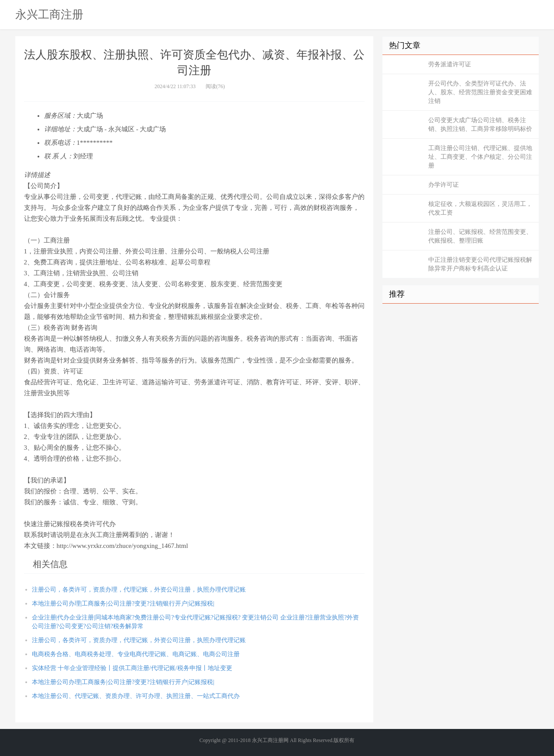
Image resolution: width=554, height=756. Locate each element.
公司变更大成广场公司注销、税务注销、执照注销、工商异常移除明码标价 (480, 125)
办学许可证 (444, 185)
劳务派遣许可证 (450, 64)
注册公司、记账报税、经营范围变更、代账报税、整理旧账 (480, 236)
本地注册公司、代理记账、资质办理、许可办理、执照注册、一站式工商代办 (136, 696)
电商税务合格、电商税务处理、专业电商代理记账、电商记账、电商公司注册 (136, 654)
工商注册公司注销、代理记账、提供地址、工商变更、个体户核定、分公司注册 (480, 157)
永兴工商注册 (49, 14)
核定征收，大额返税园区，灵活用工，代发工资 (480, 208)
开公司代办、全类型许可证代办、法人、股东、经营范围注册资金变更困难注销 (480, 92)
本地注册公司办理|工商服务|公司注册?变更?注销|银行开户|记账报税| (123, 604)
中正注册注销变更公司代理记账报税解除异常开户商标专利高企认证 (480, 264)
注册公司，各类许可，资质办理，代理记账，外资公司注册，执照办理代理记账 (139, 590)
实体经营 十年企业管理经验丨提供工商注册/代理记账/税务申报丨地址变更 (132, 668)
